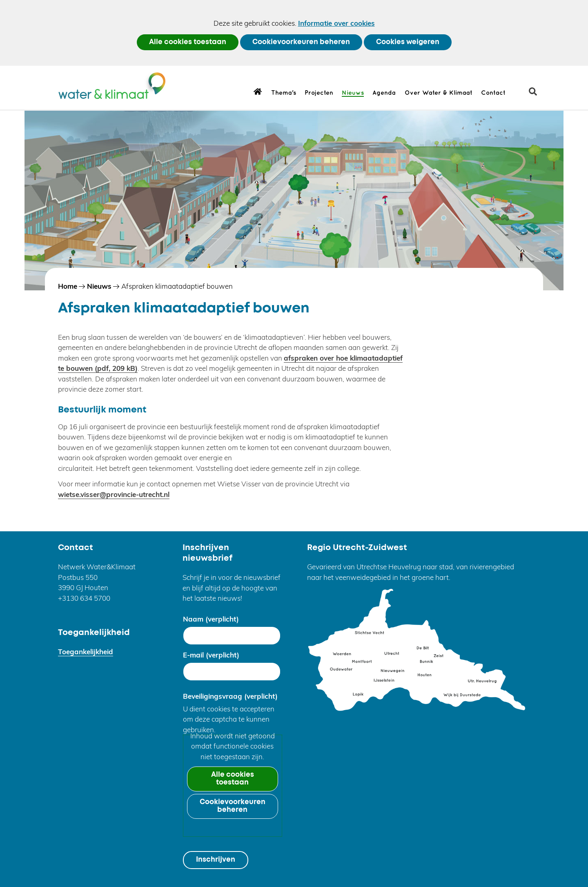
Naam (211, 619)
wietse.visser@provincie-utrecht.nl (114, 494)
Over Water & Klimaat (439, 93)
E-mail (211, 655)
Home (258, 91)
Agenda (384, 93)
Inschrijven (216, 860)
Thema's (284, 93)
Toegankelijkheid (86, 652)
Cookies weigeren (408, 42)
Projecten (319, 93)
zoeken (536, 95)
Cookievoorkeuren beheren (301, 42)
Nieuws (353, 93)
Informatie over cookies (336, 23)
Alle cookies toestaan (188, 42)
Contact (493, 93)
